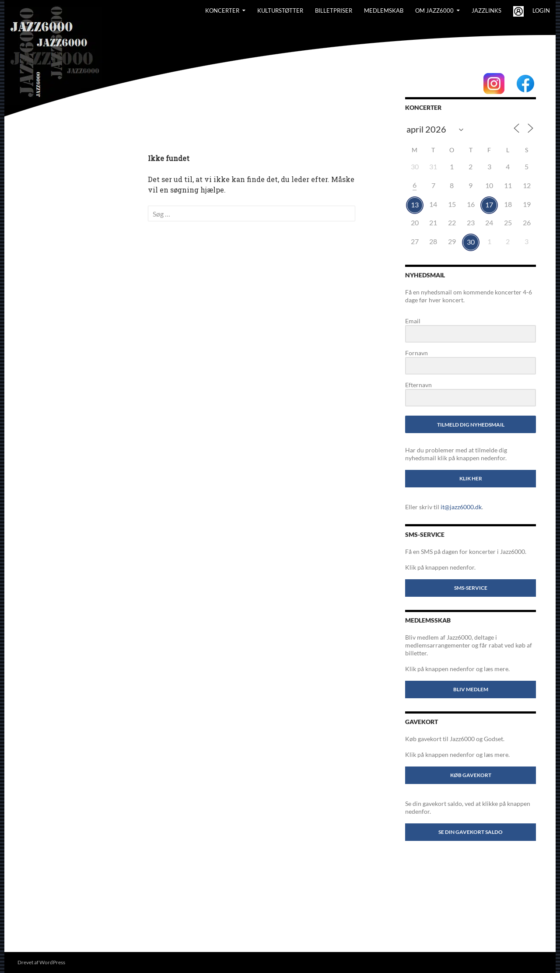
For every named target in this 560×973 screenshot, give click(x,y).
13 (415, 205)
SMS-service (471, 588)
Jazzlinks (486, 10)
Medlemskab (384, 10)
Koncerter (222, 10)
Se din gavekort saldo (471, 832)
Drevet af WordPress (41, 962)
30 (471, 242)
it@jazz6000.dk (461, 507)
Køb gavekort (471, 775)
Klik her (471, 478)
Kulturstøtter (280, 10)
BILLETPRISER (334, 10)
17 (489, 205)
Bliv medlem (471, 689)
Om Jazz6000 (434, 10)
